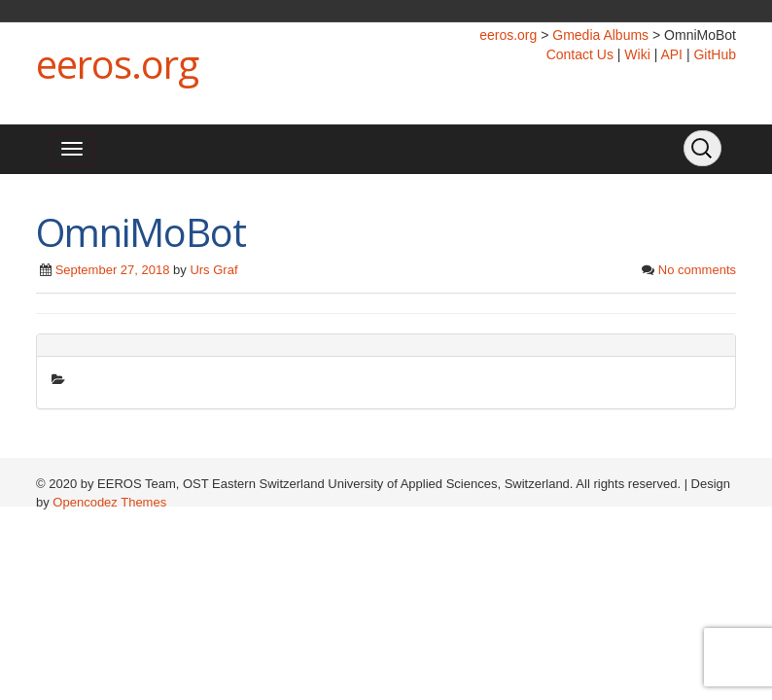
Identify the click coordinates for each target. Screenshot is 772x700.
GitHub (715, 54)
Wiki (637, 54)
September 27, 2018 (113, 270)
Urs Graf (213, 270)
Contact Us (580, 54)
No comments (697, 270)
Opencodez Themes (109, 502)
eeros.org (117, 64)
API (671, 54)
